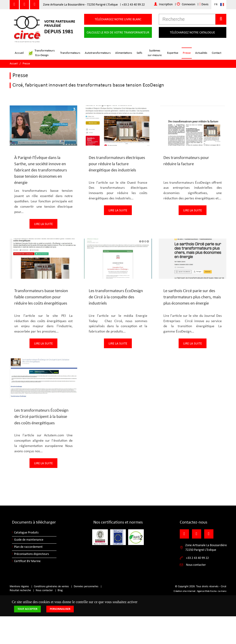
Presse (187, 53)
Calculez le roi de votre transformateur (118, 33)
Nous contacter (44, 590)
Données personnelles (86, 587)
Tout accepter (27, 609)
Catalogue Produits (26, 533)
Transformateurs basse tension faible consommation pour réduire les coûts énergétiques (41, 297)
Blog (60, 590)
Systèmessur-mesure (155, 53)
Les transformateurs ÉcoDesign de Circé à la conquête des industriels (116, 297)
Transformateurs (70, 53)
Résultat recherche (20, 590)
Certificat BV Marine (27, 561)
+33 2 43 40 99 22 (133, 5)
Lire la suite (43, 224)
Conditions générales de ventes (51, 587)
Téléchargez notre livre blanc (118, 19)
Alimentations (124, 53)
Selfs (139, 53)
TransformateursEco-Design (41, 53)
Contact (217, 53)
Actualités (201, 53)
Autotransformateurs (98, 53)
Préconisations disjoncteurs (31, 554)
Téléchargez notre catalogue (192, 33)
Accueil (19, 53)
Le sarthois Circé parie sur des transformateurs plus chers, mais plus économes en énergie (192, 297)
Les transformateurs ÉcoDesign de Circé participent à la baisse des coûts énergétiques (41, 417)
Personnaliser (60, 609)
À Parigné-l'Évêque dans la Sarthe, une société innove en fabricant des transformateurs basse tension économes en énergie (41, 171)
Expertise (173, 53)
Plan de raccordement (28, 547)
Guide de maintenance (29, 540)
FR (216, 5)
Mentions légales (19, 587)
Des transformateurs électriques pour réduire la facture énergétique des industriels (117, 164)
